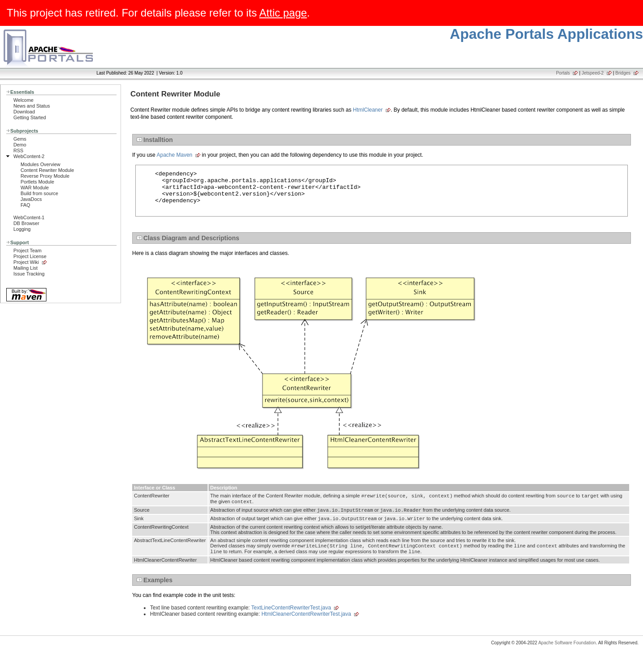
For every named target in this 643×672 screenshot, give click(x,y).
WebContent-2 (29, 156)
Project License (30, 256)
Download (24, 112)
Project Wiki (26, 262)
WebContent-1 (29, 217)
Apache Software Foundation (567, 656)
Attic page (283, 13)
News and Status (32, 106)
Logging (22, 229)
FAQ (25, 205)
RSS (18, 150)
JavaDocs (31, 199)
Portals (563, 73)
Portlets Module (37, 182)
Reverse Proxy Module (45, 176)
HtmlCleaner (368, 110)
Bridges (623, 73)
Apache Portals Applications (546, 34)
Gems (20, 139)
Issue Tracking (29, 274)
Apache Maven (175, 155)
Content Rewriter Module (47, 170)
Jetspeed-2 (592, 73)
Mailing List (25, 268)
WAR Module (35, 188)
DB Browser (26, 223)
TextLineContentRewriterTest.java (291, 621)
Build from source (39, 193)
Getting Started (30, 117)
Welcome (23, 100)
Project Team (27, 250)
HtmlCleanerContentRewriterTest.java (306, 627)
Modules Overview (40, 164)
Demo (20, 145)
